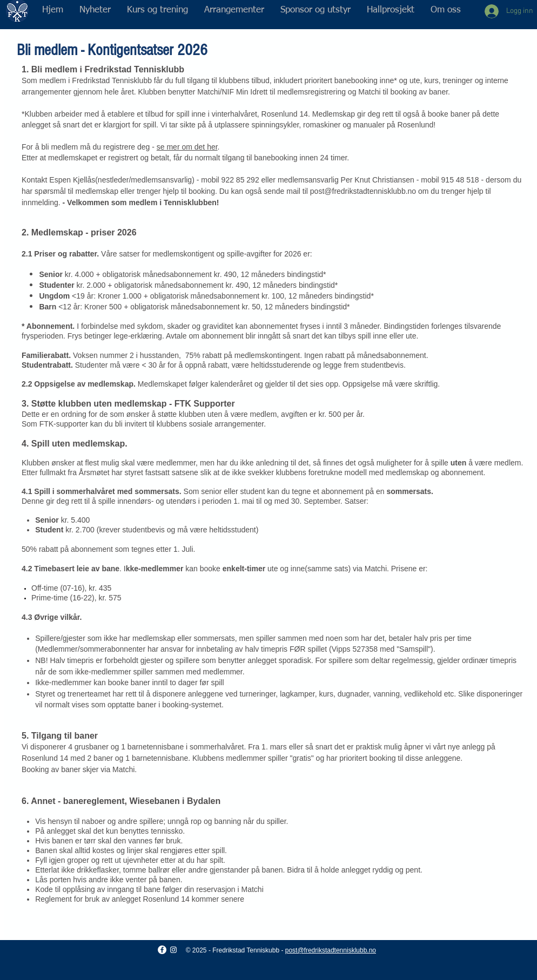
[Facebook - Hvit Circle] (162, 950)
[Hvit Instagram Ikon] (173, 950)
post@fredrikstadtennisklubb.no (363, 191)
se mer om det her (187, 147)
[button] (157, 10)
